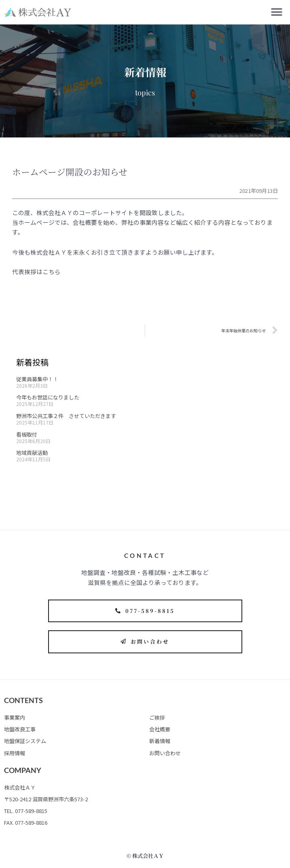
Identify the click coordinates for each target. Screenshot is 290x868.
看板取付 (27, 434)
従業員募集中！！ (37, 379)
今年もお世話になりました (48, 397)
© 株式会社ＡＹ (145, 856)
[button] (277, 12)
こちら (52, 271)
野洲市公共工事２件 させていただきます (66, 416)
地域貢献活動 (32, 453)
